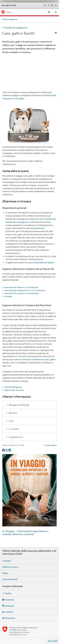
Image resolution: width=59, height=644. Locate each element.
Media (5, 573)
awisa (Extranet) (10, 579)
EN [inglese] (56, 5)
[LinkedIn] (10, 450)
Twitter (8, 593)
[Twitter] (7, 450)
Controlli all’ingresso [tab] (13, 387)
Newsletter (10, 618)
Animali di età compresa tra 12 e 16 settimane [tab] (24, 290)
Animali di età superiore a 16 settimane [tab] (21, 293)
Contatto (7, 561)
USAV (8, 12)
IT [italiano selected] (52, 5)
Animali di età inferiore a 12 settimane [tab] (21, 287)
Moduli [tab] (13, 413)
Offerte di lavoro (10, 567)
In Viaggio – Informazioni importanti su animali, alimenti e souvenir (25, 533)
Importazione (37, 228)
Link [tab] (11, 421)
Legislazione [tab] (15, 437)
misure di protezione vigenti (41, 262)
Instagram (10, 606)
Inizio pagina (51, 445)
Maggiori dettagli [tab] (19, 405)
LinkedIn (9, 612)
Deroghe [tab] (8, 296)
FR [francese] (49, 5)
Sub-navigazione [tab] (10, 19)
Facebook (9, 600)
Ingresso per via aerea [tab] (14, 390)
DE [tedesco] (45, 5)
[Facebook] (4, 450)
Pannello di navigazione (16, 28)
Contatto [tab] (14, 429)
